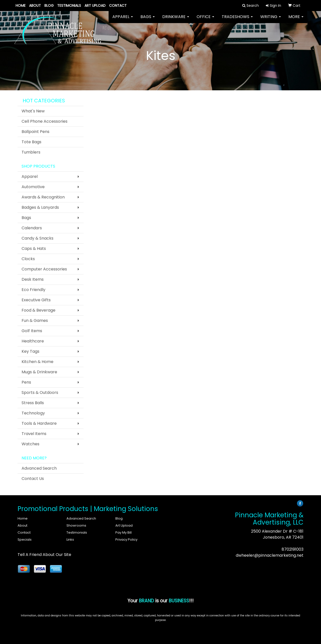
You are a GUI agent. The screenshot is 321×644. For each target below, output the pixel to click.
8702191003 (293, 549)
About (35, 6)
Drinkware (176, 20)
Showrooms (76, 525)
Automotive (33, 187)
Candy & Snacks (37, 238)
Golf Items (32, 331)
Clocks (28, 259)
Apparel (123, 20)
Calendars (32, 228)
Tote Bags (31, 142)
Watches (30, 444)
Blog (49, 6)
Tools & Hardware (39, 423)
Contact (118, 6)
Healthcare (33, 341)
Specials (25, 540)
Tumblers (31, 152)
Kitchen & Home (37, 362)
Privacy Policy (126, 540)
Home (21, 6)
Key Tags (30, 351)
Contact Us (33, 479)
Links (70, 540)
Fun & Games (35, 320)
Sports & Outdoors (40, 392)
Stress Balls (33, 403)
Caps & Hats (34, 248)
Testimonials (69, 6)
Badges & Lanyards (40, 207)
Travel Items (34, 434)
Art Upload (95, 6)
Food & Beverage (38, 310)
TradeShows (237, 20)
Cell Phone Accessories (45, 121)
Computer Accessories (44, 269)
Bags (148, 20)
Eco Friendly (33, 290)
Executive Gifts (36, 300)
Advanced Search (39, 468)
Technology (33, 413)
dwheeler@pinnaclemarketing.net (270, 555)
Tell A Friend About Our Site (44, 555)
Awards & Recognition (43, 197)
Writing (271, 20)
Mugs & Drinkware (39, 372)
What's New (33, 111)
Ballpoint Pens (35, 132)
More (296, 20)
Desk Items (33, 279)
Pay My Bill (124, 532)
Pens (26, 382)
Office (205, 20)
